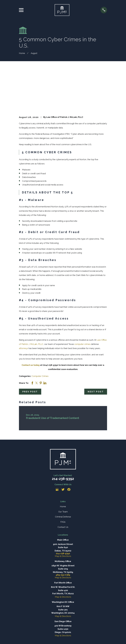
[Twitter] (63, 456)
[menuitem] (22, 639)
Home (63, 473)
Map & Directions (63, 523)
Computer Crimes (40, 342)
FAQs (63, 488)
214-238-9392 (63, 445)
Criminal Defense (63, 483)
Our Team (63, 478)
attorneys (24, 315)
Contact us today (31, 332)
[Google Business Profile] (57, 456)
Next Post (96, 358)
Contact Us (63, 494)
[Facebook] (69, 456)
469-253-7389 (63, 541)
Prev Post (30, 358)
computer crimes (83, 311)
